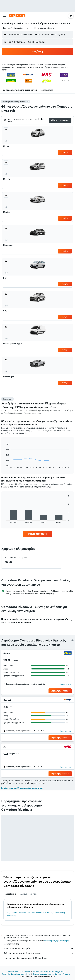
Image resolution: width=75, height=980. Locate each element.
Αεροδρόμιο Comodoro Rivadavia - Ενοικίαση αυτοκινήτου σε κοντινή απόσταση (36, 914)
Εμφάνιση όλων (66, 684)
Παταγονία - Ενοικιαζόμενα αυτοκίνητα (16, 974)
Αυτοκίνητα (26, 972)
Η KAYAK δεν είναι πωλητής (39, 948)
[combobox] (16, 28)
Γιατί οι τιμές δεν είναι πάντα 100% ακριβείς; (39, 958)
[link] (38, 534)
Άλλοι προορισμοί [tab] (28, 894)
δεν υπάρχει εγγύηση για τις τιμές (57, 941)
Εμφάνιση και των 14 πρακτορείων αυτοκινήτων (22, 788)
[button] (4, 16)
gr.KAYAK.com (13, 972)
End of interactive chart (5, 467)
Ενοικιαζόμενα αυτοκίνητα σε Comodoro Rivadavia (52, 974)
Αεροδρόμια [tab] (11, 894)
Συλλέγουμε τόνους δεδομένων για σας (39, 953)
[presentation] (72, 640)
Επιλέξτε (65, 152)
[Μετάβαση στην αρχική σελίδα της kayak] (17, 16)
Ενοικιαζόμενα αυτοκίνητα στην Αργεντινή (48, 972)
